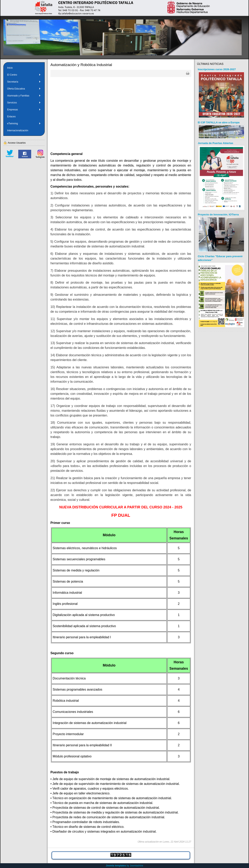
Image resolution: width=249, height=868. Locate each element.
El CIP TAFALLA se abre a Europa (219, 122)
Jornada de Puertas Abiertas (215, 143)
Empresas (24, 110)
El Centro (24, 75)
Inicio (10, 68)
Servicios (24, 103)
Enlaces (11, 117)
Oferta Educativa (24, 89)
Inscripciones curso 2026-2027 (217, 69)
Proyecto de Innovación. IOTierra (218, 215)
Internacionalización (18, 130)
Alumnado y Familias (24, 96)
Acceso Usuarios (17, 143)
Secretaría (24, 82)
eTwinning (24, 124)
